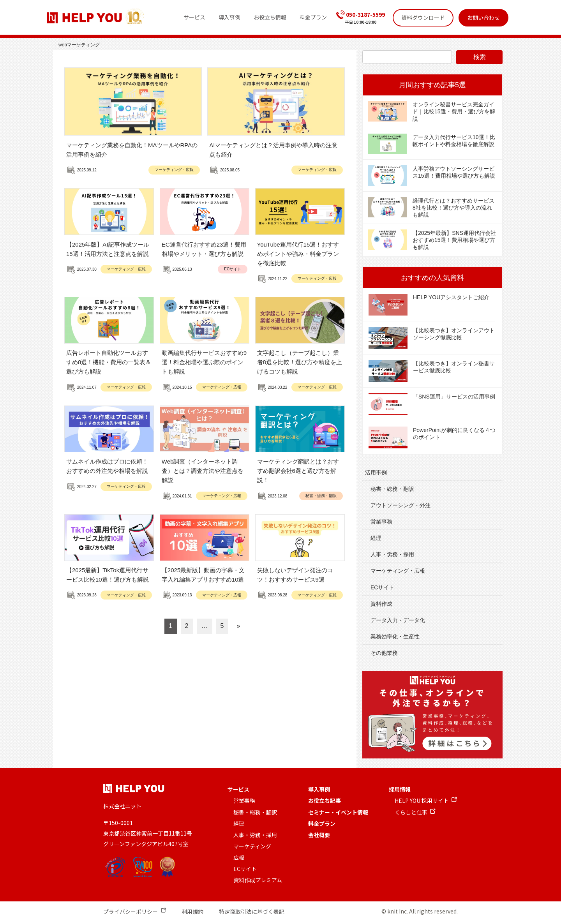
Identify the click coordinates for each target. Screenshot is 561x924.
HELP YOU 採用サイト (422, 801)
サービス (238, 789)
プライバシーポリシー (131, 912)
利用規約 (192, 912)
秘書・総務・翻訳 (321, 496)
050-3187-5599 (365, 14)
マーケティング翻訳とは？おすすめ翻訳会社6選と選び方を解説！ (298, 471)
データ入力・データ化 (398, 620)
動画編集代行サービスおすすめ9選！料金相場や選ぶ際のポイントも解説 (204, 362)
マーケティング (252, 846)
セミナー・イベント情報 (338, 812)
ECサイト (233, 269)
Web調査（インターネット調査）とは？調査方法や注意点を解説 (203, 471)
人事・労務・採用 (392, 554)
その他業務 (384, 653)
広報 (239, 857)
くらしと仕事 (411, 812)
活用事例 (376, 473)
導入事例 (319, 789)
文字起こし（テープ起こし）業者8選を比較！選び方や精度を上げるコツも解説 (300, 362)
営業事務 (381, 522)
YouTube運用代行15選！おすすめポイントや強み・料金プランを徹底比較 (298, 254)
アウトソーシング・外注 (400, 505)
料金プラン (322, 823)
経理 (376, 538)
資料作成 (381, 604)
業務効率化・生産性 (395, 637)
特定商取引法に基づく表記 (252, 912)
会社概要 (319, 835)
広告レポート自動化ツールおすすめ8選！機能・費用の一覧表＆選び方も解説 (109, 362)
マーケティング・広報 (174, 170)
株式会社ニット (122, 806)
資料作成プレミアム (258, 880)
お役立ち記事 (325, 801)
